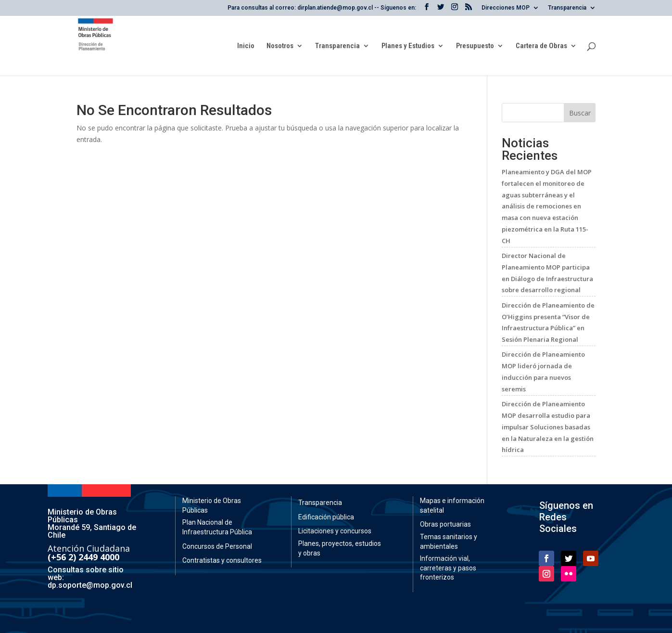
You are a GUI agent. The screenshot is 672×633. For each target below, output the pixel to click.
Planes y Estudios (408, 46)
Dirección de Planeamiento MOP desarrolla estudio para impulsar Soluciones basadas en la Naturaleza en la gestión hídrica (548, 427)
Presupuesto (475, 46)
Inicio (246, 46)
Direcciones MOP (506, 8)
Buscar (580, 113)
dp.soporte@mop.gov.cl (90, 585)
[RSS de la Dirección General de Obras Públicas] (469, 10)
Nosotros (280, 46)
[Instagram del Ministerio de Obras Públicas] (455, 10)
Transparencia (567, 8)
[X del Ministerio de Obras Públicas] (441, 10)
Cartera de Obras (541, 46)
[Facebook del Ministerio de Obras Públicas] (427, 10)
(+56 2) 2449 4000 (83, 557)
